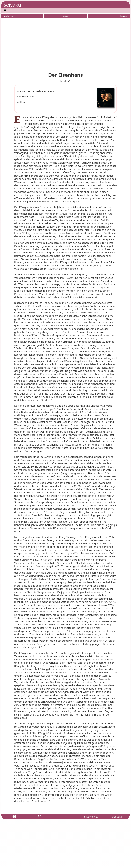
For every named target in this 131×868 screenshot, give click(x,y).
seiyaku (12, 5)
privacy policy (91, 817)
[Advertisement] (65, 44)
